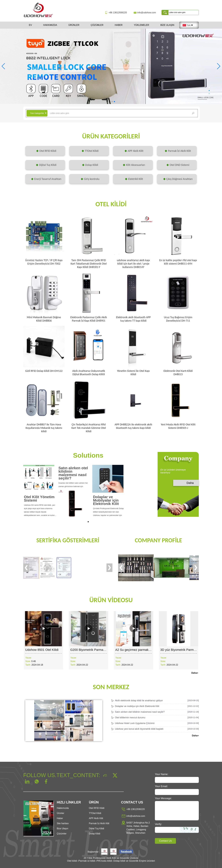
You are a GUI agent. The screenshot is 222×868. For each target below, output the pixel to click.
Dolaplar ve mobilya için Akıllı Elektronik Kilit (137, 706)
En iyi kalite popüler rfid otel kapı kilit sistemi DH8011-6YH (178, 262)
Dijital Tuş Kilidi (97, 828)
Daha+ (195, 673)
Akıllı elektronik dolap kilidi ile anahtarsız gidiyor (139, 701)
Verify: (158, 824)
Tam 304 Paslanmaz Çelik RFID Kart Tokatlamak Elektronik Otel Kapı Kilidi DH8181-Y (89, 264)
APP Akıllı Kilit (96, 818)
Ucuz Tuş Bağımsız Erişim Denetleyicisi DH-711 (178, 319)
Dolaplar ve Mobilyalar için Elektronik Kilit (106, 500)
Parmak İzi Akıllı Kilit (99, 823)
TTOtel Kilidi (95, 813)
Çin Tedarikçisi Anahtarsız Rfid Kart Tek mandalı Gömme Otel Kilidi (89, 428)
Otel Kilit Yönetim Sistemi (39, 499)
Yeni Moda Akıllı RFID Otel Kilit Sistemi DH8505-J (178, 426)
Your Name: (162, 774)
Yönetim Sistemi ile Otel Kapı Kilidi (133, 373)
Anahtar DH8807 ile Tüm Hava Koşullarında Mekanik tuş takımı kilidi (44, 428)
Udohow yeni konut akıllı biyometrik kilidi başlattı (139, 729)
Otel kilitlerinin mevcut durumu (130, 718)
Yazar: (29, 658)
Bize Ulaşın (167, 25)
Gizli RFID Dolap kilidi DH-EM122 (44, 371)
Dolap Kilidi (95, 834)
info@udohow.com (147, 13)
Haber (119, 25)
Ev (30, 25)
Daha (190, 483)
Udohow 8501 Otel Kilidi (42, 650)
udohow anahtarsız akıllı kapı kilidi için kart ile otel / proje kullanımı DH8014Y (133, 264)
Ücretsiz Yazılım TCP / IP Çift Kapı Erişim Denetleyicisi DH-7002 (44, 262)
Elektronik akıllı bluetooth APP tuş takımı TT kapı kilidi (133, 319)
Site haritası (63, 823)
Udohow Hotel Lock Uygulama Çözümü (135, 723)
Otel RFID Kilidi (97, 808)
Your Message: (163, 798)
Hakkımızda (50, 25)
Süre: (28, 661)
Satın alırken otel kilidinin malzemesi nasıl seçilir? (73, 473)
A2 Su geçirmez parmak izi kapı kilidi (141, 650)
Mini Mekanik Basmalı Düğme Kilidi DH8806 (44, 319)
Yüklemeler (141, 25)
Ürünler (74, 25)
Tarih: (28, 665)
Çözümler (97, 25)
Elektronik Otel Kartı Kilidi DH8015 (178, 373)
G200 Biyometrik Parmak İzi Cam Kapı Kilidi (101, 650)
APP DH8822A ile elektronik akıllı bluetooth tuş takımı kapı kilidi (133, 426)
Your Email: (161, 786)
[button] (108, 102)
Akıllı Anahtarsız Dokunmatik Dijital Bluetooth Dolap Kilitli (89, 373)
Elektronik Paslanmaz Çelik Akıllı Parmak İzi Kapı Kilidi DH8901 (89, 319)
